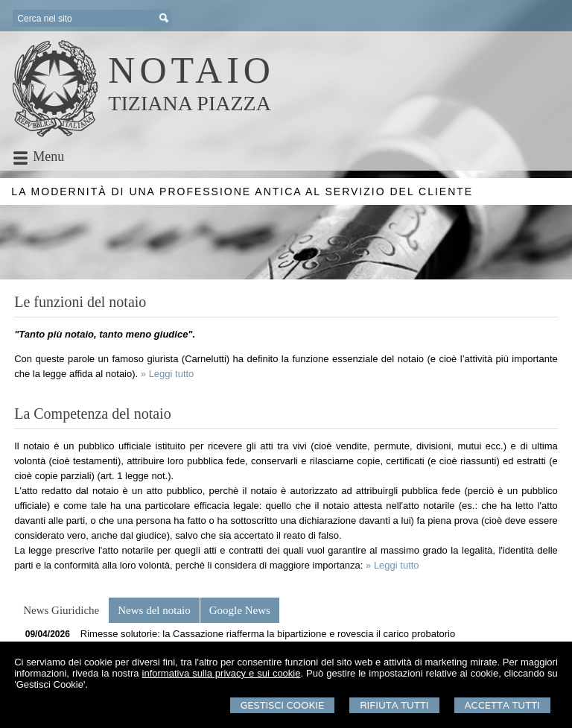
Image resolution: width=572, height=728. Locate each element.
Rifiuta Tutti (394, 705)
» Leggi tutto (168, 374)
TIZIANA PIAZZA (190, 103)
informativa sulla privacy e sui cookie (222, 673)
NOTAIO (191, 70)
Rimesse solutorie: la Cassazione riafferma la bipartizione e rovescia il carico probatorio (268, 634)
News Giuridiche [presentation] (61, 610)
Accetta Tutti (502, 705)
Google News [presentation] (240, 610)
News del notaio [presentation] (154, 610)
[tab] (61, 610)
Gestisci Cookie (283, 705)
